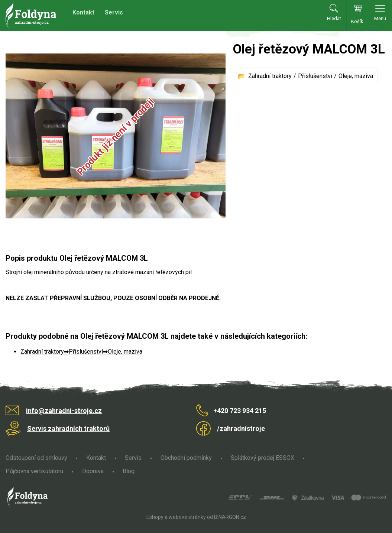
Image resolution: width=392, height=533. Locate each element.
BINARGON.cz (230, 517)
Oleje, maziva (356, 76)
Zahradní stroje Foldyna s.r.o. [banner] (31, 15)
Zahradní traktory (270, 76)
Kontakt (83, 12)
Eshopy (155, 517)
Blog (129, 471)
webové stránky (187, 517)
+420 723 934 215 (240, 411)
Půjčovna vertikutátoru (34, 471)
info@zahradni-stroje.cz (64, 411)
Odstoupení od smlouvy (36, 458)
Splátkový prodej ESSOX (263, 458)
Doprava (93, 471)
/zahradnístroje (241, 428)
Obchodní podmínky (186, 458)
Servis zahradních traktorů (68, 428)
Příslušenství (315, 76)
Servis (114, 12)
